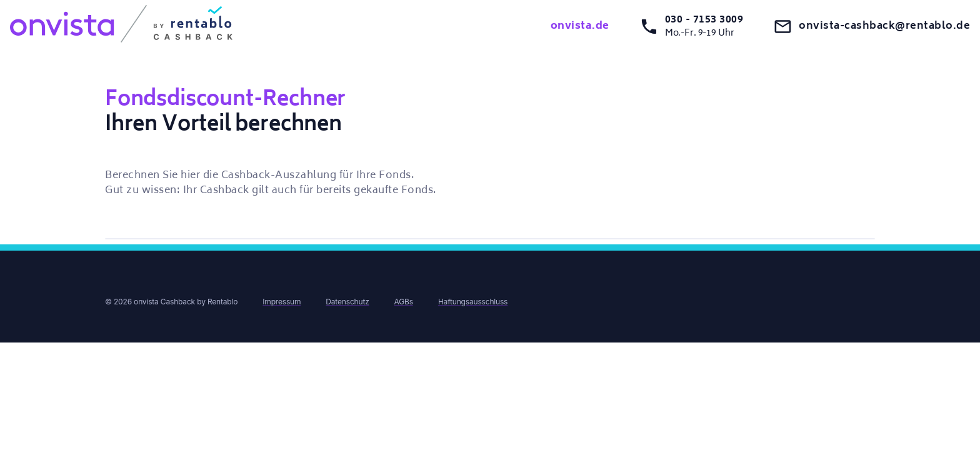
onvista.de (580, 26)
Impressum (282, 302)
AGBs (404, 302)
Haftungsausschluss (473, 302)
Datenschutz (347, 302)
